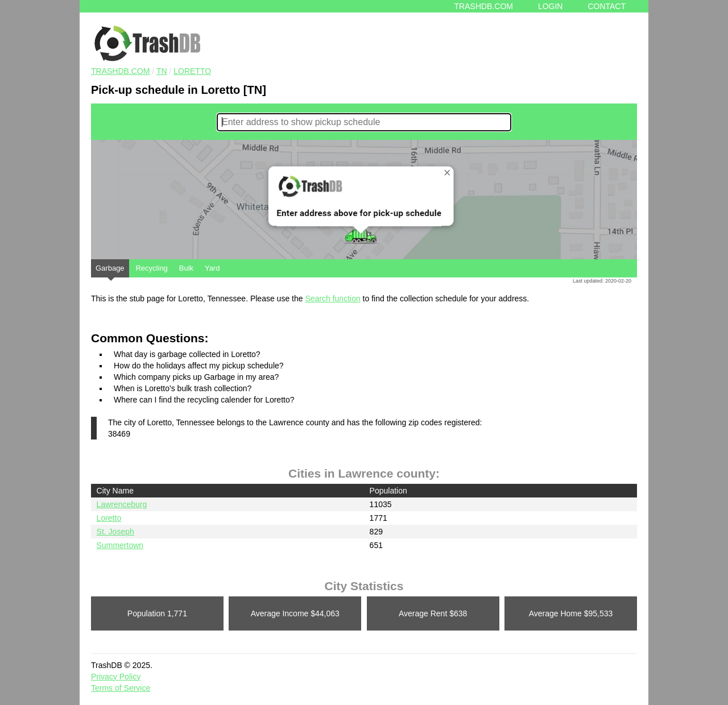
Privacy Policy (116, 677)
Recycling (151, 268)
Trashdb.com (484, 6)
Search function (332, 298)
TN (162, 71)
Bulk (186, 268)
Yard (212, 268)
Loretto (192, 71)
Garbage (110, 271)
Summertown (120, 545)
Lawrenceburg (122, 504)
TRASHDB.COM (120, 71)
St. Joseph (115, 532)
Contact (607, 6)
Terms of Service (121, 688)
